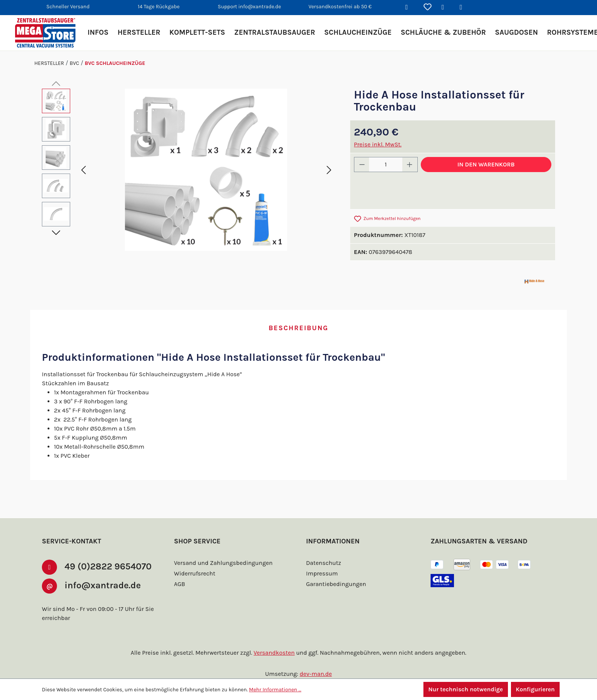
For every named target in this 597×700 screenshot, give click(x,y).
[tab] (299, 328)
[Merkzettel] (428, 8)
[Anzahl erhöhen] (410, 165)
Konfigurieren (535, 689)
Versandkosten (274, 653)
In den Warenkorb (486, 164)
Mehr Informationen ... (275, 690)
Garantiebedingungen (336, 584)
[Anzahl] (386, 165)
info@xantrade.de (103, 585)
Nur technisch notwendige (466, 689)
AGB (179, 584)
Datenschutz (324, 563)
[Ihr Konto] (446, 8)
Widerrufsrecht (195, 573)
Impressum (322, 573)
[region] (188, 170)
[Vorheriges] (83, 170)
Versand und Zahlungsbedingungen (223, 563)
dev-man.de (316, 674)
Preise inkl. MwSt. (378, 144)
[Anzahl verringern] (362, 165)
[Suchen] (409, 8)
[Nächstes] (329, 170)
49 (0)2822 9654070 (108, 566)
